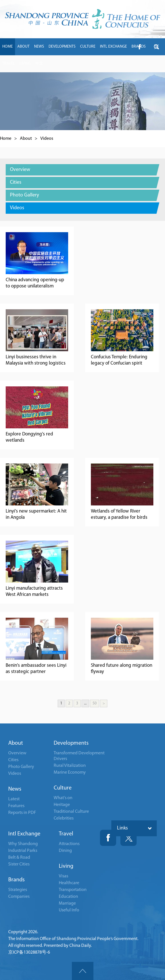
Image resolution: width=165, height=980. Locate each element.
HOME (8, 47)
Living (66, 866)
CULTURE (88, 47)
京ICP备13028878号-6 (29, 953)
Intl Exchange (24, 834)
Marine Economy (70, 772)
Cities (13, 760)
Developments (71, 743)
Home (6, 139)
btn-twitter (156, 47)
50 (95, 703)
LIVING (25, 64)
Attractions (69, 844)
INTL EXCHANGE (113, 47)
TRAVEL (9, 64)
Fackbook (108, 838)
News (15, 789)
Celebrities (64, 818)
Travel (66, 834)
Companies (19, 897)
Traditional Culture (71, 812)
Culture (63, 788)
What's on (63, 798)
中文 (39, 64)
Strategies (18, 890)
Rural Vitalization (70, 766)
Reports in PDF (22, 813)
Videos (47, 139)
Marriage (67, 903)
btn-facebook (139, 47)
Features (16, 806)
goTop (83, 971)
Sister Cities (19, 864)
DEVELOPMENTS (62, 47)
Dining (65, 851)
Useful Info (69, 910)
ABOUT (23, 47)
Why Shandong (23, 844)
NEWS (39, 47)
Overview (17, 753)
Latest (14, 799)
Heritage (62, 805)
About (26, 139)
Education (68, 897)
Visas (63, 876)
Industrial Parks (23, 851)
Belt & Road (19, 858)
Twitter (129, 838)
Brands (16, 880)
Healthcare (69, 883)
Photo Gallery (21, 767)
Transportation (73, 890)
